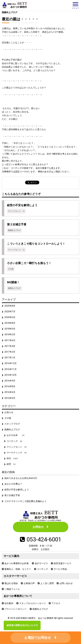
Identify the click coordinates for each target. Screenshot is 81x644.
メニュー (75, 6)
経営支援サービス (63, 563)
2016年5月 (10, 398)
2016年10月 (11, 375)
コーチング (42, 569)
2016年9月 (10, 381)
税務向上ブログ (10, 12)
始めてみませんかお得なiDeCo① (21, 478)
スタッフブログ (12, 424)
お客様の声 (29, 583)
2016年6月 (10, 392)
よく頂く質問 (47, 583)
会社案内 (9, 603)
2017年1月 (10, 358)
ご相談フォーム (12, 589)
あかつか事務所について (18, 596)
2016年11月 (11, 369)
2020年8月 (10, 306)
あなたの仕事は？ (13, 484)
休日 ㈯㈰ (12, 458)
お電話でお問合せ (38, 638)
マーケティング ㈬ (17, 453)
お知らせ (9, 412)
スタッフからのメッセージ (32, 603)
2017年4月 (10, 346)
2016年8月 (10, 386)
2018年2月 (10, 334)
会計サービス (41, 563)
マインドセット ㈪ (17, 447)
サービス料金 (60, 569)
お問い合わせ (66, 583)
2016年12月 (11, 363)
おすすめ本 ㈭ (15, 435)
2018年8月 (10, 323)
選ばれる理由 (11, 583)
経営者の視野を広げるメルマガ (22, 625)
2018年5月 (10, 329)
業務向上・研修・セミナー (18, 569)
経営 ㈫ (11, 464)
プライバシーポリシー (15, 609)
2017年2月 (10, 352)
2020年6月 (10, 317)
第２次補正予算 (12, 495)
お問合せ (38, 527)
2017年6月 (10, 340)
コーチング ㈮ (14, 441)
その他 (8, 418)
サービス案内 (11, 556)
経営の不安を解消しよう (17, 490)
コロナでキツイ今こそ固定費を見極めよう (25, 501)
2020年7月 (10, 312)
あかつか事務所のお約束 (17, 563)
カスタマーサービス (15, 576)
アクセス (56, 603)
